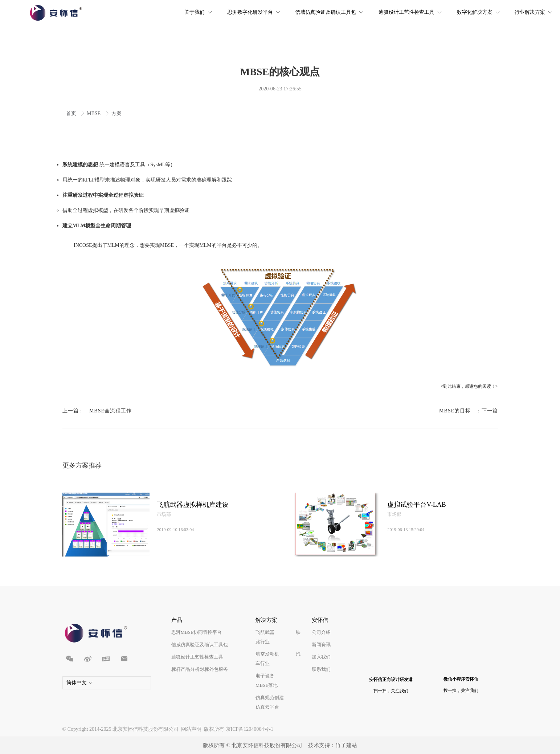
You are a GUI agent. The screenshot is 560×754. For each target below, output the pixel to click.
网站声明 (191, 729)
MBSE (94, 113)
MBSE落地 (267, 685)
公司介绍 (321, 632)
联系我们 (321, 669)
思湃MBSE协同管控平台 (197, 632)
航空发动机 (267, 654)
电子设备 (265, 676)
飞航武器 (265, 632)
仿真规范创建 (270, 698)
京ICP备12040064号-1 (250, 729)
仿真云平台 (267, 707)
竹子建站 (346, 745)
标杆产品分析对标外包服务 (200, 669)
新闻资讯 (321, 645)
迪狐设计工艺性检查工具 (197, 657)
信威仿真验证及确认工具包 (200, 645)
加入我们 (321, 657)
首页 (72, 113)
